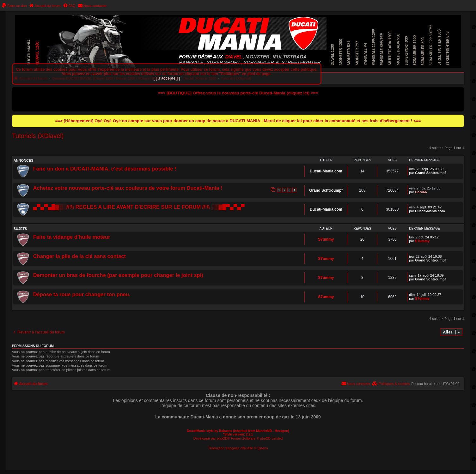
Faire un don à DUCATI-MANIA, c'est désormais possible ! (105, 169)
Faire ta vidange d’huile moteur (72, 237)
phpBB (222, 438)
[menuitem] (14, 6)
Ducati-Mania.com (326, 171)
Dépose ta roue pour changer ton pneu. (82, 294)
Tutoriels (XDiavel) (38, 136)
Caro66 (421, 192)
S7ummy (326, 239)
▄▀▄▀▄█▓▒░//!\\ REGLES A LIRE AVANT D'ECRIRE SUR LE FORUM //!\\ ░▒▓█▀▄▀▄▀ (139, 207)
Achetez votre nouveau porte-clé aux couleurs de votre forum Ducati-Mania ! (128, 188)
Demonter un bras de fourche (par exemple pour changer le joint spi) (118, 275)
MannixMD (264, 431)
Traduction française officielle (230, 448)
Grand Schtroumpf (430, 173)
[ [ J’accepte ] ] (167, 78)
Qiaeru (263, 448)
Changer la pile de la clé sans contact (79, 256)
